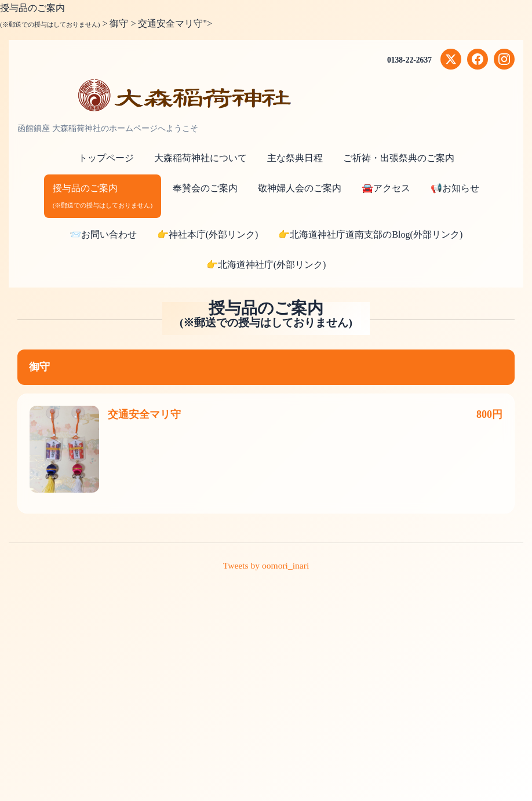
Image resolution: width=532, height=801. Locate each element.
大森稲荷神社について (201, 158)
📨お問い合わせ (103, 234)
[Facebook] (478, 59)
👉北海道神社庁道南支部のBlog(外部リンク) (370, 234)
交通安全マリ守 (144, 414)
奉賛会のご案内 (205, 188)
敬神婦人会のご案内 (300, 188)
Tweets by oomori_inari (266, 565)
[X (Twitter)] (451, 59)
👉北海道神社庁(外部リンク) (266, 265)
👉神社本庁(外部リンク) (208, 234)
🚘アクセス (386, 188)
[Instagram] (504, 59)
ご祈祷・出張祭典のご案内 (399, 158)
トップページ (106, 158)
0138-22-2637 (409, 60)
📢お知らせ (455, 188)
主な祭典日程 (295, 158)
